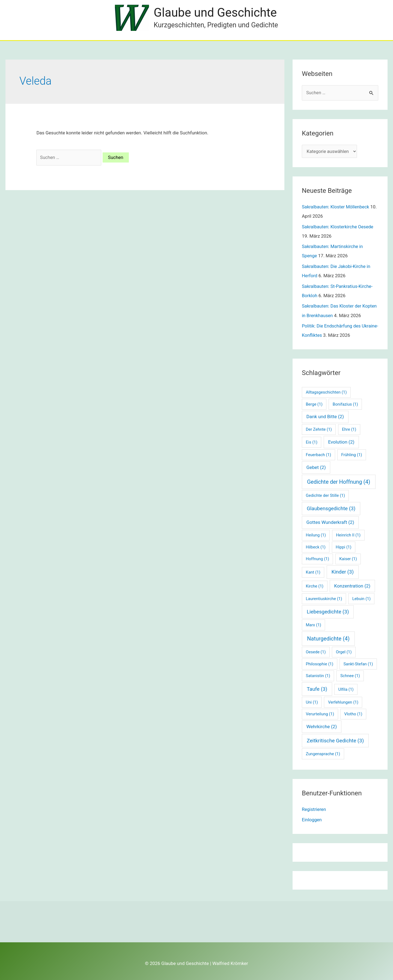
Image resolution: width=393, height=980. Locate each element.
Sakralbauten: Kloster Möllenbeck (336, 207)
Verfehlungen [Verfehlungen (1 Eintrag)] (343, 702)
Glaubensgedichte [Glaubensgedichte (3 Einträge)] (331, 508)
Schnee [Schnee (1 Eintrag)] (350, 676)
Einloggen (312, 819)
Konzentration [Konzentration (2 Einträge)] (352, 586)
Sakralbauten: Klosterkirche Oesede (338, 227)
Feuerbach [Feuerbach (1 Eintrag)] (319, 454)
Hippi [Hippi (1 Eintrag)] (343, 547)
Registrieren (314, 809)
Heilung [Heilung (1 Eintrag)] (316, 535)
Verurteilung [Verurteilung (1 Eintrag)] (320, 714)
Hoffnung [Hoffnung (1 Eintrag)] (318, 559)
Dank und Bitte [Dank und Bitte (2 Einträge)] (325, 417)
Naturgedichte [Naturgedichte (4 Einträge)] (328, 638)
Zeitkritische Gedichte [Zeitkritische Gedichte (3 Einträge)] (335, 740)
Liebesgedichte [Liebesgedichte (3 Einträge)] (328, 612)
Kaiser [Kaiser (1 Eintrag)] (348, 559)
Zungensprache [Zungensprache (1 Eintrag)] (323, 754)
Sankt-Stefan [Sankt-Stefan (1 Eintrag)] (358, 664)
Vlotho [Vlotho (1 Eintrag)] (353, 714)
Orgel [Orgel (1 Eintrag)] (344, 652)
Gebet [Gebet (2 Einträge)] (316, 467)
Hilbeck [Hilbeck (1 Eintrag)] (316, 547)
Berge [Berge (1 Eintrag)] (314, 404)
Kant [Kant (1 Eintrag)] (313, 572)
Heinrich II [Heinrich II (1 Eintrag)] (348, 535)
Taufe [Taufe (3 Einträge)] (317, 689)
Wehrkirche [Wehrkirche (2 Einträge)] (322, 726)
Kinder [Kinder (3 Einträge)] (343, 572)
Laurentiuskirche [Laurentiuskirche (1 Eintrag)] (324, 598)
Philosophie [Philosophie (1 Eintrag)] (320, 664)
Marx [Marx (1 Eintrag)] (314, 625)
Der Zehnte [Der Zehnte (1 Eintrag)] (319, 429)
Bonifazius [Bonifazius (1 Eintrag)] (345, 404)
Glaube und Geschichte (216, 12)
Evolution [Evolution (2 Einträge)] (341, 442)
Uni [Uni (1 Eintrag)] (312, 702)
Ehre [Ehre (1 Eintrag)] (349, 429)
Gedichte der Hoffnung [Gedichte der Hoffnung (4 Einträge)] (339, 482)
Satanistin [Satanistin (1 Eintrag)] (318, 676)
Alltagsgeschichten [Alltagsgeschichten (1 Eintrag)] (326, 392)
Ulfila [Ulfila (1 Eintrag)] (346, 689)
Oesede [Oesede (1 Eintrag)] (316, 652)
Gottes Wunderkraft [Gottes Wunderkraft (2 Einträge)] (330, 522)
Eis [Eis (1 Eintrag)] (312, 442)
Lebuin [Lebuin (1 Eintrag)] (361, 598)
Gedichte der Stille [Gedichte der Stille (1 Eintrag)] (325, 495)
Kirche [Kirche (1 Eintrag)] (315, 586)
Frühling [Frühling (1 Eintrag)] (352, 454)
